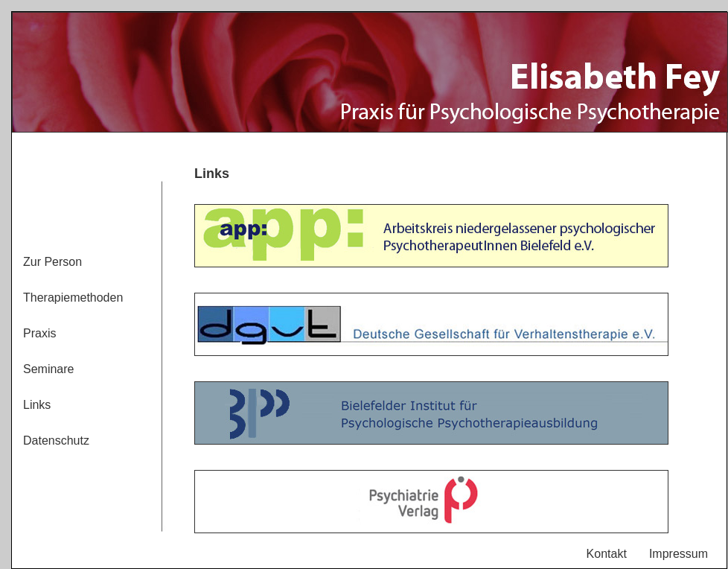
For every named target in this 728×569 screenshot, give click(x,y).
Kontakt (607, 554)
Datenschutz (56, 441)
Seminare (48, 369)
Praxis (39, 333)
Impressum (678, 554)
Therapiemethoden (73, 298)
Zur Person (52, 262)
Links (37, 405)
